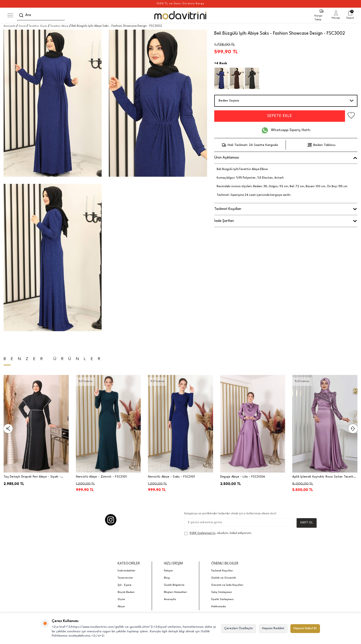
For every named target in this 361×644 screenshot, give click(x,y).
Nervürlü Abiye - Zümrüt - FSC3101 (101, 477)
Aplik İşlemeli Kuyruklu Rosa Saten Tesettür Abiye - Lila (324, 477)
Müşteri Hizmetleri (175, 593)
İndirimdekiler (127, 571)
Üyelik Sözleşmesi (222, 600)
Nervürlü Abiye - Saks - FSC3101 (171, 477)
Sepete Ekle (277, 116)
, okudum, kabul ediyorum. (218, 534)
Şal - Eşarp (125, 585)
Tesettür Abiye (59, 26)
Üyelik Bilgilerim (174, 585)
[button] (8, 429)
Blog (167, 578)
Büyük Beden (126, 593)
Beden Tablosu (322, 145)
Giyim (22, 26)
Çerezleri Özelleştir (239, 628)
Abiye (121, 607)
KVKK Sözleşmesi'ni (202, 533)
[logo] (180, 15)
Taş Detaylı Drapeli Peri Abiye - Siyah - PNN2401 (32, 477)
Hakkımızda (218, 607)
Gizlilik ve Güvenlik (224, 578)
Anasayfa (10, 26)
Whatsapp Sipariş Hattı (286, 130)
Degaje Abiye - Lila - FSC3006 (243, 477)
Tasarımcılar (125, 578)
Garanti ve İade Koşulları (227, 585)
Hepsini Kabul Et (305, 628)
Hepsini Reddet (273, 628)
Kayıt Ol (306, 523)
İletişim (168, 571)
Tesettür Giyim (38, 26)
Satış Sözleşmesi (222, 593)
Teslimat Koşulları (222, 571)
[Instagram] (111, 520)
